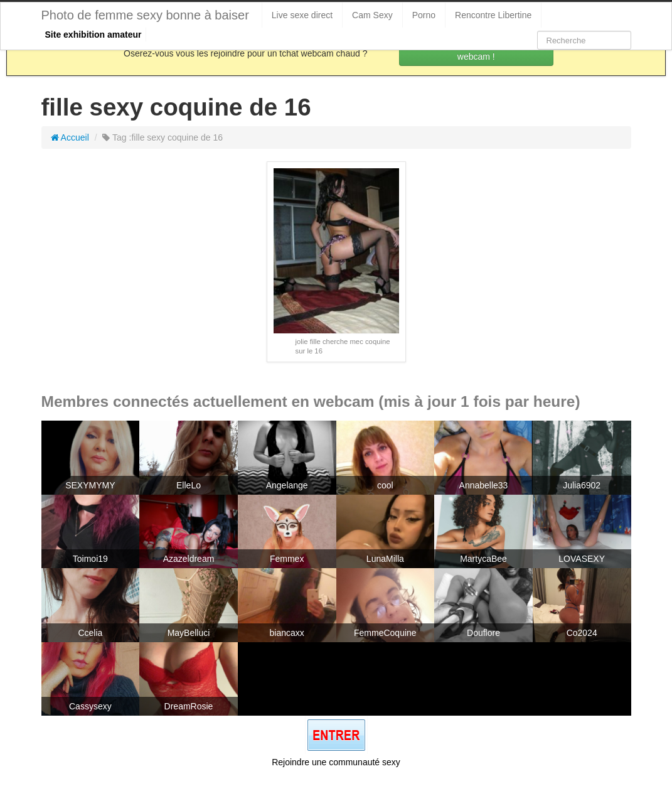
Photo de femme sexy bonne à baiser (145, 15)
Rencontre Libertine (493, 15)
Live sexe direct (302, 15)
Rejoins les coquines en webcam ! (476, 50)
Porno (424, 15)
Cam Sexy (372, 15)
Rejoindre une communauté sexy (336, 762)
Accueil (70, 137)
